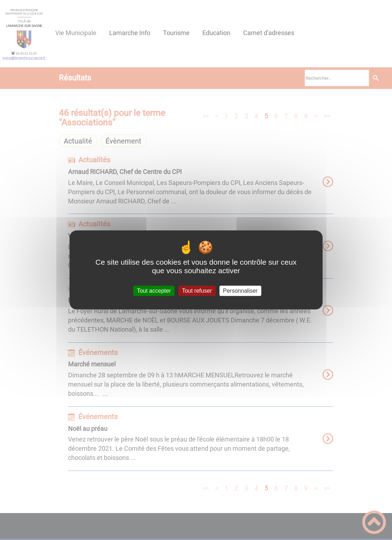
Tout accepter (154, 291)
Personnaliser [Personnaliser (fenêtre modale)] (240, 291)
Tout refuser (197, 291)
